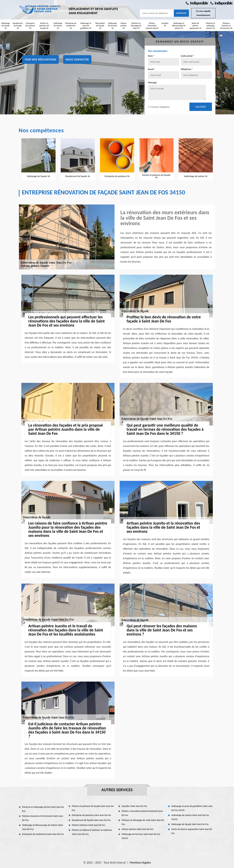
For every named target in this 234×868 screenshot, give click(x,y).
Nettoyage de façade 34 (6, 26)
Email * (152, 69)
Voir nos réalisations (41, 59)
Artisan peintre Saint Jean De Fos (138, 829)
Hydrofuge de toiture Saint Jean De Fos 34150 (190, 817)
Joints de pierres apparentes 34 (195, 26)
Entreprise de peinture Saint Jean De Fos (92, 815)
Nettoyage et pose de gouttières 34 (86, 26)
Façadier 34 (165, 24)
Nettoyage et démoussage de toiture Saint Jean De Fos (43, 827)
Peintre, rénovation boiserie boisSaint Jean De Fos (142, 813)
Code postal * (188, 56)
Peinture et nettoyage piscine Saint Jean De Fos (43, 809)
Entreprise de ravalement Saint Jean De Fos (43, 834)
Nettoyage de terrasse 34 (112, 26)
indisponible (197, 3)
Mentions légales (140, 863)
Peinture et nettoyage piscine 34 (210, 26)
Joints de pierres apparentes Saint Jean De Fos (192, 831)
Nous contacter (77, 59)
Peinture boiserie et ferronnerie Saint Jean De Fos (43, 818)
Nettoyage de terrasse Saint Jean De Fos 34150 (141, 836)
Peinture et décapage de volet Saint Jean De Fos (143, 822)
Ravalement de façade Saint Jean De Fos (91, 820)
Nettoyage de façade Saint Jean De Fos (190, 824)
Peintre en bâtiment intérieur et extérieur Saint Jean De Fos (92, 832)
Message (152, 83)
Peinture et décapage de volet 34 (136, 26)
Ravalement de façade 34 (18, 26)
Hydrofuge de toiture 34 (58, 26)
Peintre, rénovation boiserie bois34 (152, 26)
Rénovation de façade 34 (100, 26)
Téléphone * (187, 69)
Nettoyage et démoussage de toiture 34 (179, 26)
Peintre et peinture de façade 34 (44, 26)
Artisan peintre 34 (123, 26)
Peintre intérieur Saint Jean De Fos (89, 825)
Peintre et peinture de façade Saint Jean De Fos (93, 808)
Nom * (151, 56)
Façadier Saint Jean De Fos (134, 806)
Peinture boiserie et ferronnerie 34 (226, 26)
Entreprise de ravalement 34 (71, 26)
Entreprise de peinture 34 (30, 26)
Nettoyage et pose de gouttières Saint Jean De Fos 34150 (192, 808)
